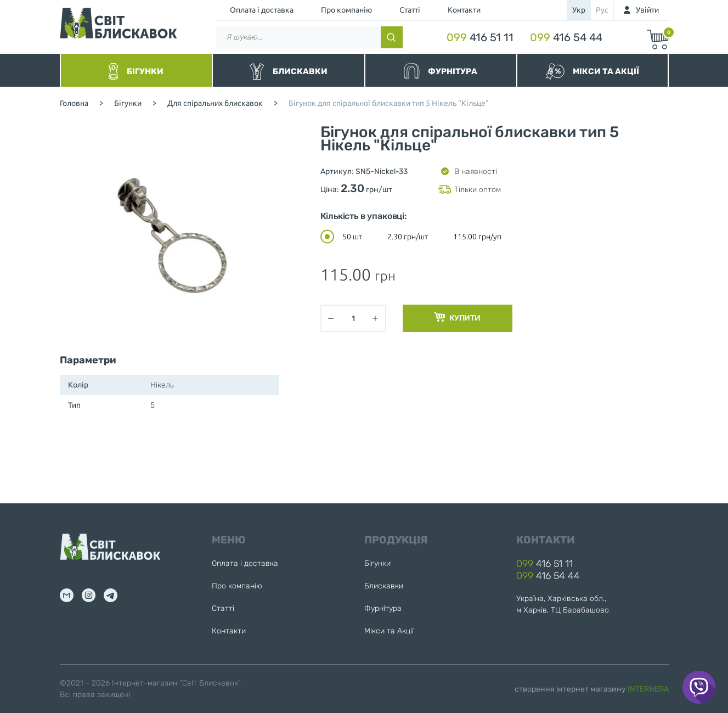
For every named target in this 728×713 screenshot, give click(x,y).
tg (111, 595)
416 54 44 (566, 37)
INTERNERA (648, 689)
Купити (457, 317)
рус (602, 10)
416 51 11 (480, 37)
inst (89, 595)
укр (579, 10)
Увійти (647, 10)
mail (67, 595)
